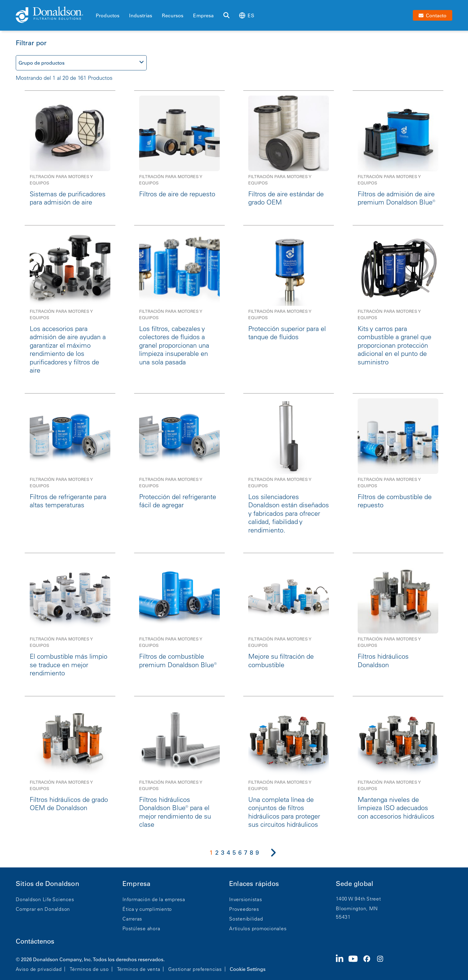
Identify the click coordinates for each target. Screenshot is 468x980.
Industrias (141, 15)
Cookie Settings (248, 969)
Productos (108, 15)
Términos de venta (139, 969)
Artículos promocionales (258, 928)
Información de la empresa (154, 899)
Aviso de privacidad (39, 969)
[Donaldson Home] (53, 15)
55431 (343, 917)
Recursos (173, 15)
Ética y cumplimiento (147, 909)
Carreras (132, 919)
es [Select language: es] (247, 15)
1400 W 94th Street (358, 899)
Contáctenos (35, 941)
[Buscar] (226, 15)
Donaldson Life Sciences (45, 899)
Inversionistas (246, 899)
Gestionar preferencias (195, 969)
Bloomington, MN (357, 908)
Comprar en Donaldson (43, 909)
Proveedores (244, 909)
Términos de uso (89, 969)
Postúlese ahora (141, 928)
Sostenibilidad (246, 919)
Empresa (203, 15)
